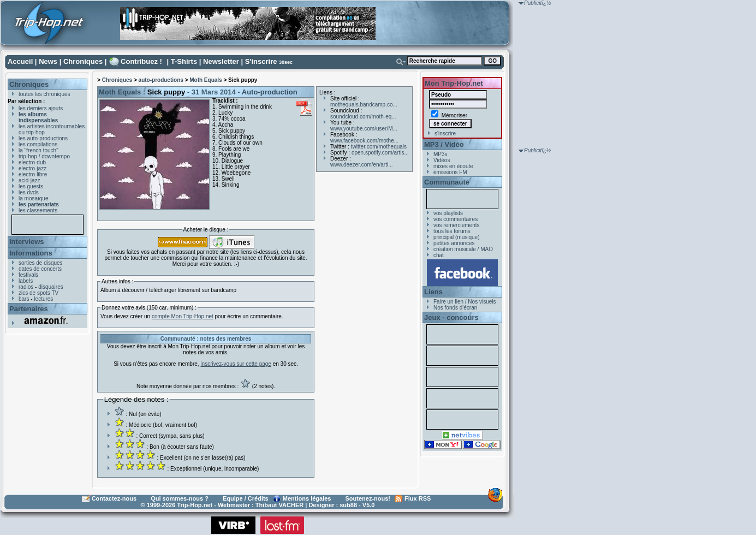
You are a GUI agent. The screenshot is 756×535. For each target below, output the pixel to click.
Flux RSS (418, 498)
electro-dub (32, 162)
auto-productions (161, 80)
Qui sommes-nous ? (180, 498)
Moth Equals (206, 80)
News (48, 61)
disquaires (51, 287)
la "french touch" (38, 150)
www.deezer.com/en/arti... (362, 165)
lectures (43, 299)
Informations (31, 253)
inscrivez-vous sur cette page (236, 364)
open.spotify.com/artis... (380, 153)
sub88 (348, 505)
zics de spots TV (38, 293)
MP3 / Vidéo (444, 144)
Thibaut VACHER (279, 505)
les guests (31, 186)
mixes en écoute (453, 166)
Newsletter (221, 61)
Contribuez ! (141, 61)
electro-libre (33, 174)
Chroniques (83, 61)
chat (439, 255)
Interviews (27, 242)
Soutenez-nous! (368, 498)
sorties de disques (41, 263)
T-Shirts (184, 61)
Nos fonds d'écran (455, 308)
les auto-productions (43, 138)
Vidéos (442, 160)
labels (26, 281)
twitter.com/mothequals (379, 147)
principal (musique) (456, 237)
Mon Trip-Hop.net (454, 83)
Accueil (20, 61)
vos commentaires (456, 219)
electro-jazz (32, 168)
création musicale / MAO (463, 249)
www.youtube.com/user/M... (364, 129)
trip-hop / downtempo (44, 156)
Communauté (447, 182)
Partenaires (29, 309)
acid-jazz (29, 180)
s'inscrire (445, 133)
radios (26, 287)
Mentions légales (307, 498)
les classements (38, 210)
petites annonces (454, 243)
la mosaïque (33, 198)
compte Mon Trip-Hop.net (183, 316)
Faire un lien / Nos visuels (465, 302)
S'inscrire (261, 61)
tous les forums (452, 231)
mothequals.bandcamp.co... (364, 105)
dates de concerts (40, 269)
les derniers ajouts (41, 108)
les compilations (38, 144)
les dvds (29, 192)
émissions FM (450, 172)
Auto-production (270, 92)
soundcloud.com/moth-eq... (363, 117)
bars (24, 299)
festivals (28, 275)
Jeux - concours (451, 317)
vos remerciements (456, 225)
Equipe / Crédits (246, 498)
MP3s (440, 154)
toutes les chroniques (44, 94)
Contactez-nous (114, 498)
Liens (433, 292)
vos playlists (448, 213)
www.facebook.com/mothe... (364, 141)
